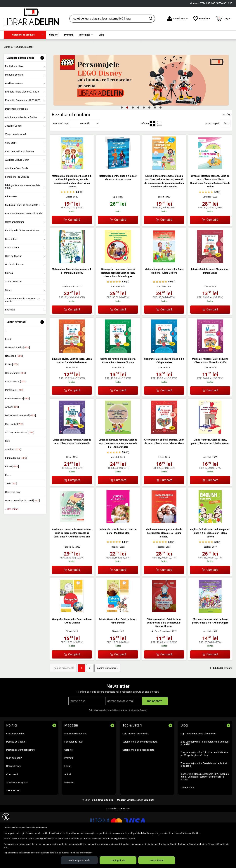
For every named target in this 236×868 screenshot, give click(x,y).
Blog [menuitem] (101, 35)
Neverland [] (14, 383)
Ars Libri (115, 313)
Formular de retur (74, 768)
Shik (7, 468)
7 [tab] (155, 134)
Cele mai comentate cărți (136, 760)
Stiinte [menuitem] (9, 317)
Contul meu (177, 19)
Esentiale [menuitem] (10, 336)
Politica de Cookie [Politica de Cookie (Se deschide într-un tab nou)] (190, 833)
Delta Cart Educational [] (21, 442)
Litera (207, 313)
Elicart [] (12, 493)
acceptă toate (157, 860)
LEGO (8, 365)
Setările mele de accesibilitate (138, 776)
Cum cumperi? (14, 784)
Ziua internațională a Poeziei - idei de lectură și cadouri (204, 791)
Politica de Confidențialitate (21, 776)
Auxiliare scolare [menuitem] (14, 110)
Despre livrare (14, 793)
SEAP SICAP (13, 817)
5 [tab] (144, 134)
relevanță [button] (85, 150)
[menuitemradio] (152, 150)
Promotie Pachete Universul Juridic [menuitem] (24, 240)
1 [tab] (122, 134)
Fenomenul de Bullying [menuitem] (17, 203)
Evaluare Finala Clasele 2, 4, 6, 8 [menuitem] (22, 118)
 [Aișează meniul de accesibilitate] (6, 817)
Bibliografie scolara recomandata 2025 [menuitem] (23, 213)
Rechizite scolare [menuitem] (14, 93)
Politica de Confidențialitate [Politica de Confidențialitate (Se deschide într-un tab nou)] (192, 844)
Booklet (115, 573)
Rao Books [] (14, 451)
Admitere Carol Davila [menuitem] (17, 195)
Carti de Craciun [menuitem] (14, 283)
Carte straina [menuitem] (12, 274)
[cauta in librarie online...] (108, 19)
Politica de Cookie (16, 768)
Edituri (68, 793)
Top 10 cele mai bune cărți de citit (198, 760)
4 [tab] (138, 134)
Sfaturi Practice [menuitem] (13, 308)
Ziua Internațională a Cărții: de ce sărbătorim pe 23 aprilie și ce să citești (204, 780)
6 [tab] (149, 134)
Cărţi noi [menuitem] (54, 35)
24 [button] (225, 150)
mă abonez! (155, 727)
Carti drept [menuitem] (11, 169)
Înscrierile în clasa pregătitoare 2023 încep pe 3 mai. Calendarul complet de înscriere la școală (205, 803)
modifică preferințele (79, 860)
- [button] (42, 84)
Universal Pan (12, 519)
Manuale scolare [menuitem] (14, 101)
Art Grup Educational (161, 658)
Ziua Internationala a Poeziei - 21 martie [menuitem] (23, 326)
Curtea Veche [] (16, 408)
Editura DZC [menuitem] (11, 223)
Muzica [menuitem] (9, 300)
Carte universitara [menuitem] (15, 249)
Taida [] (11, 510)
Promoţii (69, 784)
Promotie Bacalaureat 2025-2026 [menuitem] (23, 127)
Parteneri (69, 809)
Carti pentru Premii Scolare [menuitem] (19, 178)
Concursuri (12, 801)
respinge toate (118, 860)
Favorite (202, 19)
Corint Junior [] (15, 400)
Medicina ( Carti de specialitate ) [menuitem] (22, 232)
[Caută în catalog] (151, 19)
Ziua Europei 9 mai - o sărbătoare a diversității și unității (205, 769)
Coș (223, 18)
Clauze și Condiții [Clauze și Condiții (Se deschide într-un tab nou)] (216, 844)
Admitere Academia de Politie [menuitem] (21, 144)
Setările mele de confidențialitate (140, 768)
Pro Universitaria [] (17, 425)
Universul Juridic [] (18, 374)
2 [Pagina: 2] (89, 695)
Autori (68, 801)
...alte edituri (12, 536)
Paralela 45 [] (15, 416)
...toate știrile (187, 814)
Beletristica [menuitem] (11, 266)
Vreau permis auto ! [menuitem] (15, 161)
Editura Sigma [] (16, 485)
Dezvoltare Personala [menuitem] (16, 135)
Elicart (69, 223)
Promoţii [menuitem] (69, 35)
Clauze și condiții (15, 760)
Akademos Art (69, 313)
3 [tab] (133, 134)
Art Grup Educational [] (20, 459)
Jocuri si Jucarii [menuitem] (14, 152)
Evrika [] (12, 391)
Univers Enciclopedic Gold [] (22, 527)
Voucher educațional (17, 809)
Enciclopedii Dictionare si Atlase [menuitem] (22, 257)
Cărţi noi (69, 776)
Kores (8, 502)
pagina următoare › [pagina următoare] (106, 695)
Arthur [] (12, 434)
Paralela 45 (69, 573)
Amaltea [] (13, 476)
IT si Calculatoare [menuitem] (14, 291)
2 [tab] (127, 134)
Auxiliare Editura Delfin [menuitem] (17, 186)
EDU (115, 224)
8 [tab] (160, 134)
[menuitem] (25, 35)
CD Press (207, 223)
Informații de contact (76, 760)
